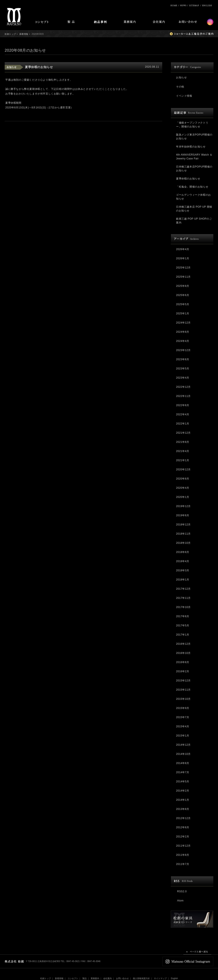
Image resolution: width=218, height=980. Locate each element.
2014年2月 (183, 791)
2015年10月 (183, 699)
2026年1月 (183, 258)
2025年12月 (183, 268)
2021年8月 (183, 442)
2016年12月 (183, 644)
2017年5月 (183, 626)
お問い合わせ (188, 23)
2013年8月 (183, 809)
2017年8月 (183, 616)
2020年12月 (183, 470)
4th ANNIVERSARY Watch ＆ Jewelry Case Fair (194, 157)
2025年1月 (183, 314)
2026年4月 (183, 249)
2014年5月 (183, 782)
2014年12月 (183, 745)
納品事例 (100, 23)
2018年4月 (183, 561)
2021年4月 (183, 451)
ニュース (184, 5)
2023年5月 (183, 369)
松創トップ (10, 34)
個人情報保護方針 (141, 978)
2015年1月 (183, 736)
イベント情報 (184, 96)
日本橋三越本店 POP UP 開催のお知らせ (194, 209)
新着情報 (24, 34)
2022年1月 (183, 424)
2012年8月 (183, 827)
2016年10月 (183, 653)
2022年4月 (183, 414)
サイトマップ (195, 5)
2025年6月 (183, 295)
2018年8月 (183, 552)
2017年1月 (183, 635)
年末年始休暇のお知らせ (191, 147)
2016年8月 (183, 662)
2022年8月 (183, 405)
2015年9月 (183, 708)
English (207, 5)
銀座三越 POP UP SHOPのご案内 (194, 221)
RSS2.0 (182, 891)
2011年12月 (183, 846)
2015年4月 (183, 726)
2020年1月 (183, 497)
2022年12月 (183, 387)
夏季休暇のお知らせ (39, 67)
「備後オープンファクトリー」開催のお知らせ (192, 125)
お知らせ (181, 77)
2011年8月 (183, 855)
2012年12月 (183, 818)
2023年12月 (183, 350)
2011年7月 (183, 864)
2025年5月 (183, 304)
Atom (180, 901)
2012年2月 (183, 837)
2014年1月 (183, 800)
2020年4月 (183, 488)
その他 (180, 87)
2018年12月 (183, 525)
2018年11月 (183, 534)
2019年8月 (183, 515)
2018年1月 (183, 580)
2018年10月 (183, 543)
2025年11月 (183, 277)
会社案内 (159, 23)
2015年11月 (183, 690)
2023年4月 (183, 378)
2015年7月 (183, 717)
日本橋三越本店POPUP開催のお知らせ (194, 169)
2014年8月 (183, 763)
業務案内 (129, 23)
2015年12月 (183, 681)
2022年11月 (183, 396)
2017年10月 (183, 607)
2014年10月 (183, 754)
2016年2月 (183, 671)
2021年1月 (183, 460)
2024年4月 (183, 341)
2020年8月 (183, 479)
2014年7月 (183, 772)
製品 (71, 23)
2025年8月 (183, 286)
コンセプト (42, 23)
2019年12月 (183, 506)
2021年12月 (183, 433)
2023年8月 (183, 359)
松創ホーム (174, 5)
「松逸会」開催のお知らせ (192, 187)
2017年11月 (183, 598)
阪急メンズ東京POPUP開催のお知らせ (194, 137)
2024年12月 (183, 323)
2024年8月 (183, 332)
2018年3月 (183, 570)
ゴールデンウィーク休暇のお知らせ (194, 197)
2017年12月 (183, 589)
